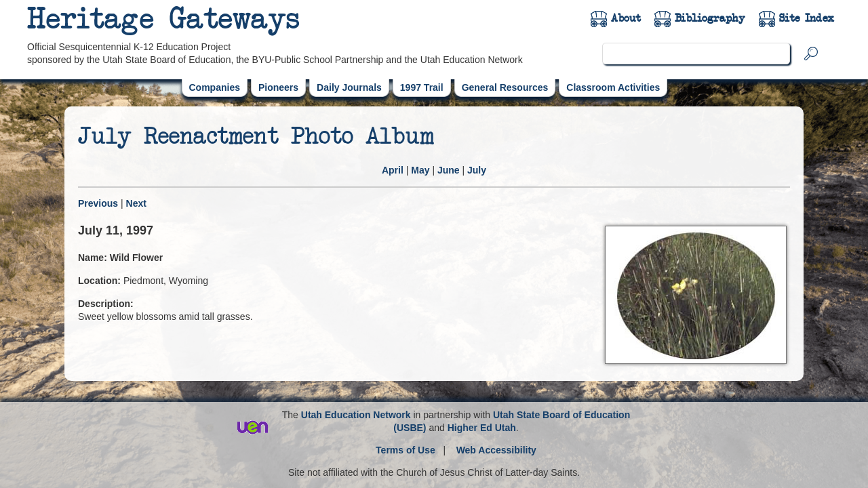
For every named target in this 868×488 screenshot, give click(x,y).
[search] (696, 54)
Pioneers (278, 87)
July (477, 170)
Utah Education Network (356, 415)
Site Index (807, 18)
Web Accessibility (496, 450)
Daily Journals (349, 87)
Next (136, 203)
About (626, 18)
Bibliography (710, 18)
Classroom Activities (613, 87)
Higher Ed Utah (482, 428)
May (420, 170)
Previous (98, 203)
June (449, 170)
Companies (215, 87)
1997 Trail (422, 87)
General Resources (505, 87)
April (393, 170)
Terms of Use (406, 450)
